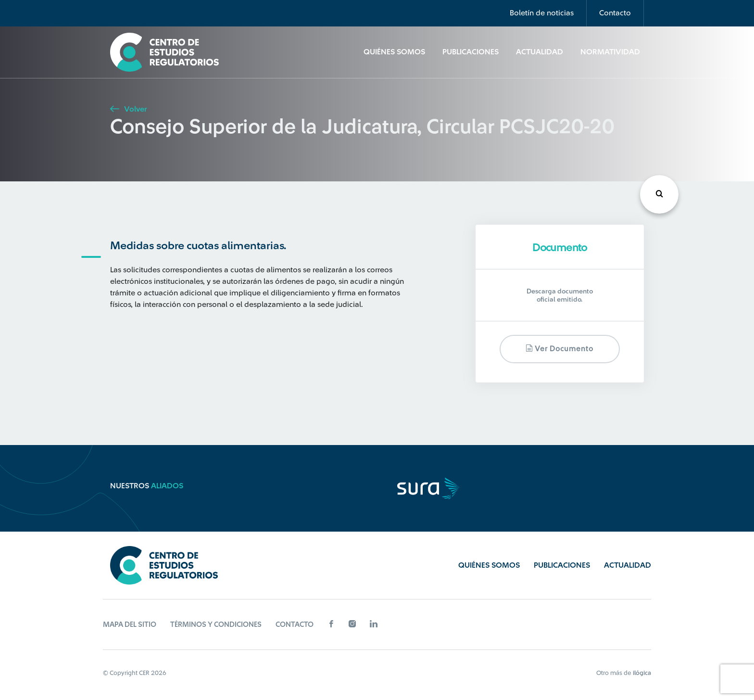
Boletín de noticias (542, 13)
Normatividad (610, 52)
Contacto (615, 13)
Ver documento (559, 349)
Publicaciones (471, 52)
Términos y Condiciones (216, 625)
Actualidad (540, 52)
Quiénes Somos (394, 52)
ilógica (642, 673)
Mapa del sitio (130, 625)
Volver (128, 109)
